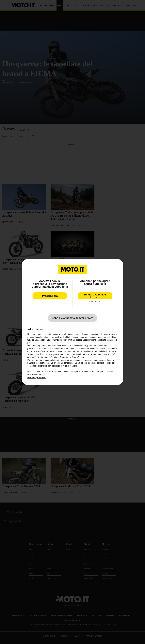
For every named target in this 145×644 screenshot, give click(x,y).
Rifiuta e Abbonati (95, 296)
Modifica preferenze (37, 378)
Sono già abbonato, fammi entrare (72, 318)
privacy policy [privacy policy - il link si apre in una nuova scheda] (110, 334)
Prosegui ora (50, 296)
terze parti (71, 346)
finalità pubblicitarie (44, 354)
